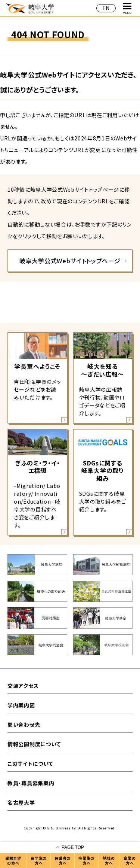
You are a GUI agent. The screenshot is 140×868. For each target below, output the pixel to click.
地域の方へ (109, 861)
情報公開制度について (34, 744)
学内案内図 (21, 705)
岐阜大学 (30, 8)
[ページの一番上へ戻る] (70, 847)
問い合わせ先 (24, 725)
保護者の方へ (63, 861)
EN (106, 8)
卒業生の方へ (86, 861)
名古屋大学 (21, 802)
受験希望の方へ (13, 861)
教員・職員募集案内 (31, 783)
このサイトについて (30, 764)
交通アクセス (23, 686)
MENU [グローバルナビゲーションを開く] (127, 9)
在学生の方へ (39, 861)
